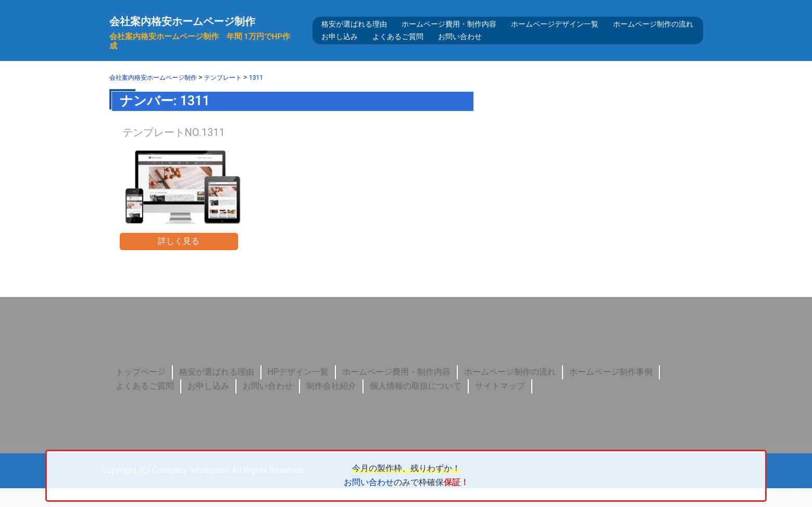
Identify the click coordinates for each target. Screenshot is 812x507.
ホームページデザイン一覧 (555, 33)
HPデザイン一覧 (298, 391)
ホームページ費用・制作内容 (449, 33)
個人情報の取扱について (416, 405)
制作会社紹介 (331, 405)
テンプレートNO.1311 (174, 151)
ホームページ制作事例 (611, 391)
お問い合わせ (460, 46)
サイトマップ (500, 405)
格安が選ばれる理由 (354, 33)
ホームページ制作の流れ (653, 33)
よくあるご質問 (398, 46)
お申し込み (340, 46)
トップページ (141, 391)
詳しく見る (179, 260)
